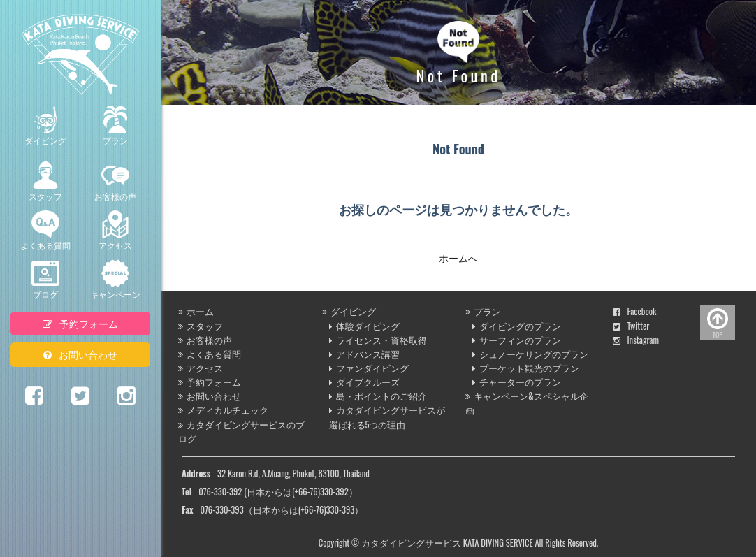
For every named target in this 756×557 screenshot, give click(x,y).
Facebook (635, 311)
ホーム (196, 311)
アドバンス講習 (364, 354)
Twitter (631, 326)
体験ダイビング (364, 326)
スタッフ (45, 182)
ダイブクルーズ (364, 382)
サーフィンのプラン (517, 340)
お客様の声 (115, 182)
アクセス (115, 231)
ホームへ (458, 258)
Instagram (636, 340)
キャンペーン (115, 280)
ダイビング (45, 126)
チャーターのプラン (517, 382)
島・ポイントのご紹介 (378, 396)
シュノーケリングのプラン (530, 354)
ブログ (45, 280)
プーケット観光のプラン (526, 368)
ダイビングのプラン (517, 326)
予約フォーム (80, 323)
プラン (115, 126)
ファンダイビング (369, 368)
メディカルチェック (223, 410)
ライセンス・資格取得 (378, 340)
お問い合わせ (80, 354)
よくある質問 (45, 231)
